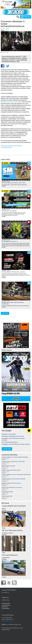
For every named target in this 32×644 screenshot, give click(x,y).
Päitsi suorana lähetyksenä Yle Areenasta (12, 487)
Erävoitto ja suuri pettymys (9, 211)
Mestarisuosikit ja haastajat (8, 466)
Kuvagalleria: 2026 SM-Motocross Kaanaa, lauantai (16, 444)
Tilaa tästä (16, 399)
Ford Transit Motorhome (10, 555)
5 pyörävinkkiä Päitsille (7, 492)
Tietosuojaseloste (6, 605)
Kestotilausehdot (6, 603)
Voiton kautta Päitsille (7, 496)
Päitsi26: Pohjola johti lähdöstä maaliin (11, 470)
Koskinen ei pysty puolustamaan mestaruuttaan (13, 461)
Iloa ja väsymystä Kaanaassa (10, 442)
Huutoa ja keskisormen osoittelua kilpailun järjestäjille (15, 457)
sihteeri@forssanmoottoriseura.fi (10, 102)
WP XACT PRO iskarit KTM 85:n (13, 531)
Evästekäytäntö (6, 608)
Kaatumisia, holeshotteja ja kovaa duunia (13, 436)
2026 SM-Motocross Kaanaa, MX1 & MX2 (14, 183)
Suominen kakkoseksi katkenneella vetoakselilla (13, 479)
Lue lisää (4, 186)
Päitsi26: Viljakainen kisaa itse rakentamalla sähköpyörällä (16, 474)
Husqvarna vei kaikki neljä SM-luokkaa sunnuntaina (13, 303)
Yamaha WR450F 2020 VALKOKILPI (14, 506)
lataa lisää (5, 313)
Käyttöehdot (5, 607)
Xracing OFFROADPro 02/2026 (11, 394)
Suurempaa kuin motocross (9, 241)
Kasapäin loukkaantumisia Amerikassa (11, 483)
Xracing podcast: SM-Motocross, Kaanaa (13, 272)
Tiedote (7, 30)
